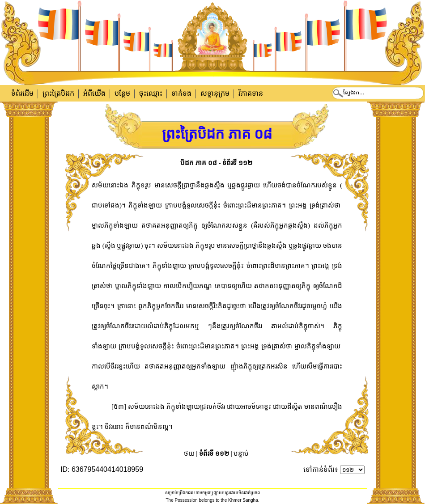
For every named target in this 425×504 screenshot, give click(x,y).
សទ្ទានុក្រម (215, 93)
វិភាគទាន (251, 93)
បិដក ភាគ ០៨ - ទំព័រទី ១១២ (216, 163)
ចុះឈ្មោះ (151, 93)
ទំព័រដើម (22, 93)
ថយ (189, 453)
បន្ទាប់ (241, 453)
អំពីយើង (94, 93)
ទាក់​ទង (181, 93)
